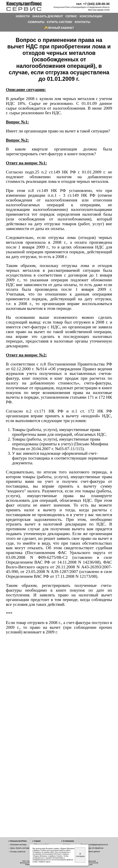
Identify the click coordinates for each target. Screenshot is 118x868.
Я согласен (80, 855)
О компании (69, 841)
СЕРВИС (71, 16)
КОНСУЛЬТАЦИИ (91, 16)
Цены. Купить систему (20, 848)
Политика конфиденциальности (94, 845)
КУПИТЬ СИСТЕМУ (60, 22)
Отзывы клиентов (18, 852)
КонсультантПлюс (18, 841)
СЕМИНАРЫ (36, 22)
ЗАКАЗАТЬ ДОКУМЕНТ (48, 16)
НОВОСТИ (23, 16)
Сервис (37, 841)
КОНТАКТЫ (83, 22)
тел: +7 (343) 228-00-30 (93, 4)
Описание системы (18, 845)
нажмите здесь (44, 862)
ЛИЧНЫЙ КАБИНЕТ (61, 28)
